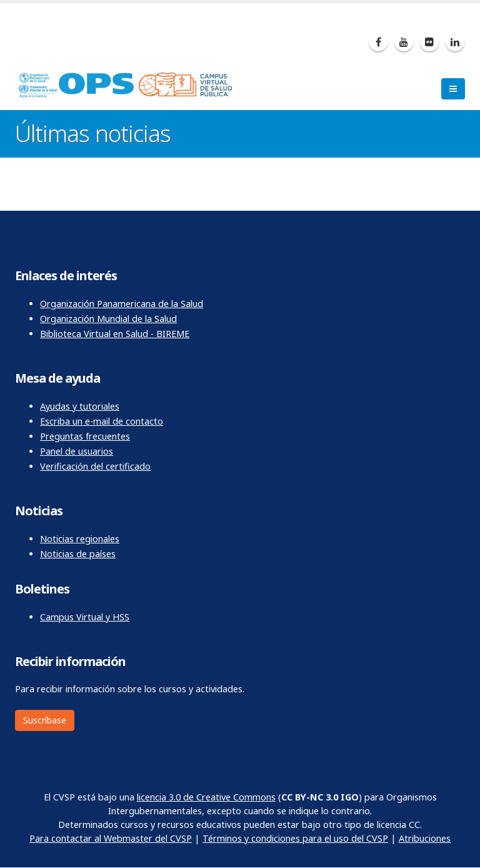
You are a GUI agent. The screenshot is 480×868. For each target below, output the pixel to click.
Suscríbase (45, 720)
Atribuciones (425, 838)
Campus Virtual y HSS (85, 617)
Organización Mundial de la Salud (108, 319)
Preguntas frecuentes (85, 436)
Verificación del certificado (95, 466)
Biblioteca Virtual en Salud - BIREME (115, 334)
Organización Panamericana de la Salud (122, 304)
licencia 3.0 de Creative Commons (206, 797)
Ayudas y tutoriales (80, 406)
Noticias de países (78, 554)
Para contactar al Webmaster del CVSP (111, 838)
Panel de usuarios (77, 451)
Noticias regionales (80, 539)
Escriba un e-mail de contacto (102, 421)
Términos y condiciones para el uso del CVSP (295, 838)
